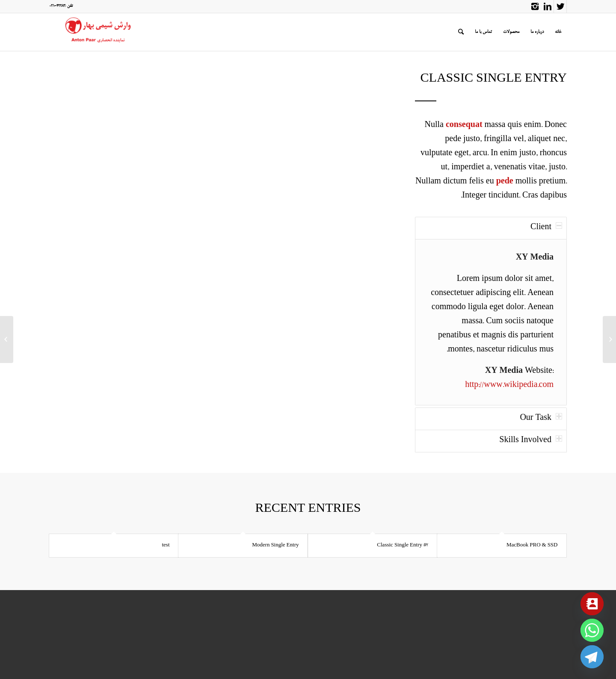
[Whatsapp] (592, 630)
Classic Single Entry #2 (403, 545)
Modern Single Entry (275, 545)
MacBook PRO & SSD (532, 545)
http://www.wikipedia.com (509, 386)
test (166, 545)
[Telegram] (592, 657)
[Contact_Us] (592, 604)
